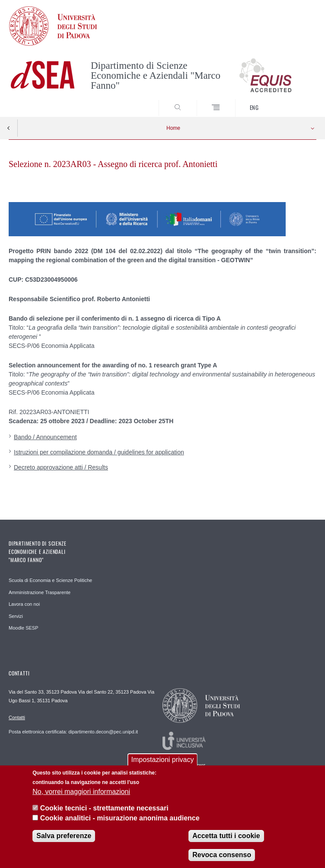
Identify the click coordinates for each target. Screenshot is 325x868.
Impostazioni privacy (163, 761)
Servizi (16, 616)
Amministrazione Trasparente (40, 592)
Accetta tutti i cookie (226, 837)
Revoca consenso (222, 856)
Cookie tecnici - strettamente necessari (104, 809)
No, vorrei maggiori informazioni (81, 793)
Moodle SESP (23, 628)
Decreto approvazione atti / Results (61, 467)
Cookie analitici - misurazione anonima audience (120, 819)
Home (173, 128)
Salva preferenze (64, 837)
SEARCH (294, 101)
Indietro (9, 128)
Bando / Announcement (45, 437)
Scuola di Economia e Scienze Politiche (50, 580)
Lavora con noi (24, 604)
